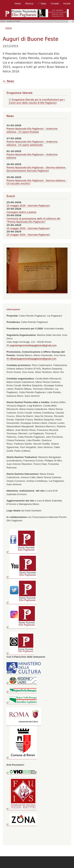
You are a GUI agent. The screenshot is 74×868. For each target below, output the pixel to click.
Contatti (55, 4)
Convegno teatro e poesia (21, 212)
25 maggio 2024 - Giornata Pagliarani (28, 235)
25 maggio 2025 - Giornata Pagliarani (28, 228)
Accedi (67, 4)
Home (18, 4)
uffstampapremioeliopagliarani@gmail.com (31, 359)
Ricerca (29, 4)
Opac (42, 3)
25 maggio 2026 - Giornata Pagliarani (28, 206)
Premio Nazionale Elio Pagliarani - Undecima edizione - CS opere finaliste (32, 130)
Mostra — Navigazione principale (10, 21)
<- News (8, 81)
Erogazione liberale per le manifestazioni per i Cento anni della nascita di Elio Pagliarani (37, 101)
